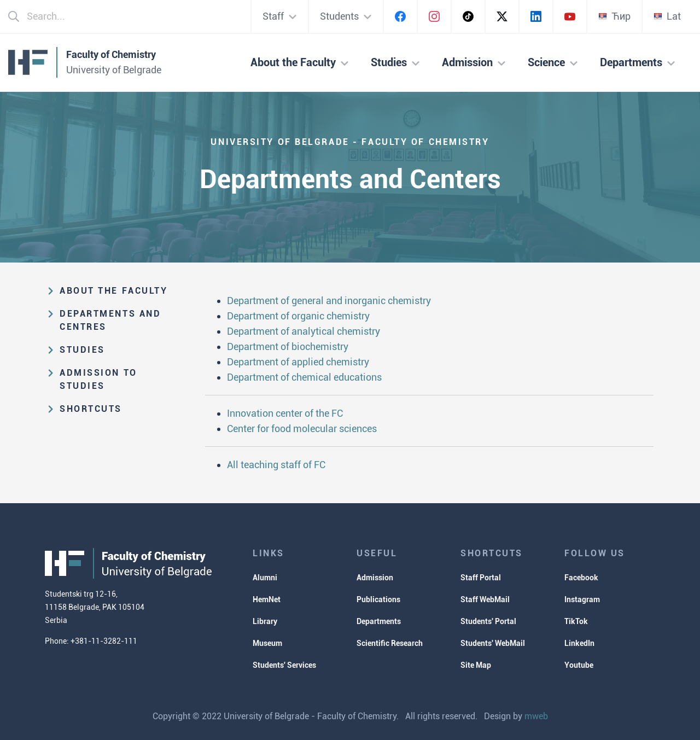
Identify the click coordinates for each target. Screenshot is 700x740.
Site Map (476, 665)
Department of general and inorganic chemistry (329, 301)
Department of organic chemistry (298, 316)
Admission (375, 578)
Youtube (579, 665)
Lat (667, 16)
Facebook (581, 578)
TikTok (576, 621)
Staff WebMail (485, 599)
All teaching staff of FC (276, 465)
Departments (379, 621)
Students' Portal (488, 621)
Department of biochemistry (288, 346)
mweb (536, 716)
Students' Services (284, 665)
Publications (378, 599)
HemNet (267, 599)
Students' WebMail (493, 643)
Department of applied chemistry (298, 362)
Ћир (614, 16)
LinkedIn (579, 643)
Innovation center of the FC (285, 413)
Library (265, 621)
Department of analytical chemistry (304, 331)
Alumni (265, 578)
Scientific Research (390, 643)
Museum (267, 643)
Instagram (582, 599)
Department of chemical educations (304, 377)
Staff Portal (481, 578)
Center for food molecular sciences (302, 429)
